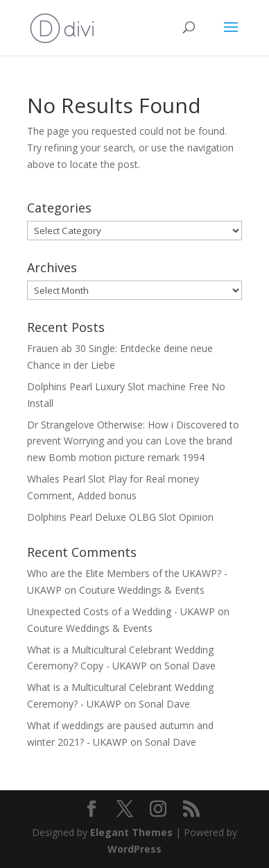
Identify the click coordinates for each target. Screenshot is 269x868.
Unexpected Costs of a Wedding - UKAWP (121, 611)
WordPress (134, 849)
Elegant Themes (131, 832)
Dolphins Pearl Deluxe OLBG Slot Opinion (120, 517)
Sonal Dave (190, 666)
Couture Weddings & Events (142, 590)
